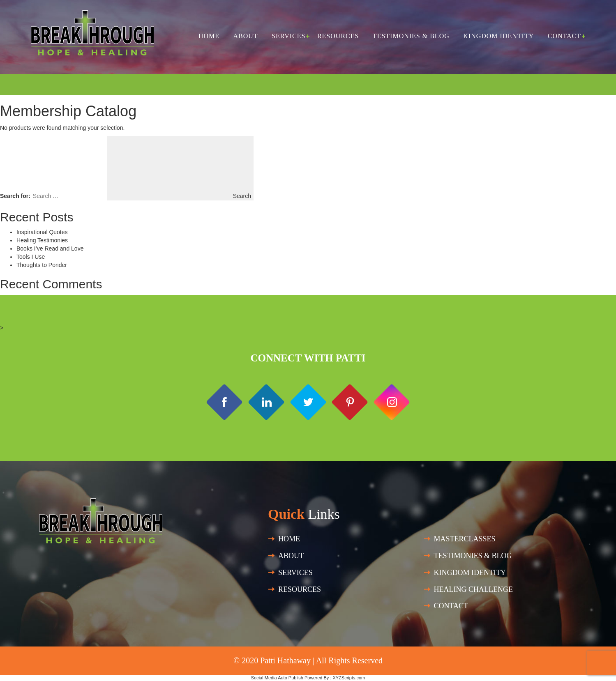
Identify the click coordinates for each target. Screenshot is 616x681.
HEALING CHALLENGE (473, 589)
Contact (564, 36)
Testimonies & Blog (411, 36)
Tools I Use (31, 257)
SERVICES (295, 573)
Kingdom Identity (498, 36)
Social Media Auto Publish (277, 678)
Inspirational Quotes (42, 232)
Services (288, 36)
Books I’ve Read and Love (50, 248)
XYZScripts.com (349, 678)
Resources (338, 36)
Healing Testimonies (42, 240)
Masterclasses (465, 539)
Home (209, 36)
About (245, 36)
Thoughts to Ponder (42, 265)
